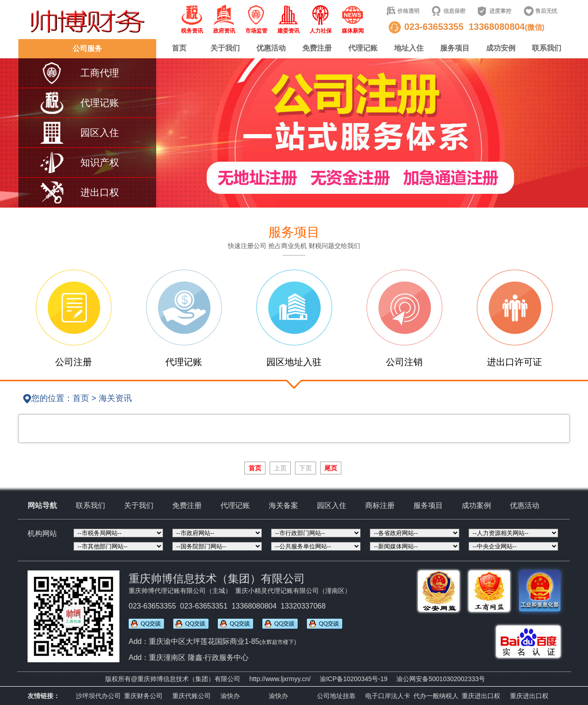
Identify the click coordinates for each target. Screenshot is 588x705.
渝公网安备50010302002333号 (441, 679)
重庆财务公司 (143, 696)
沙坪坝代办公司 (98, 696)
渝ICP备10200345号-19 (354, 679)
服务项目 (455, 48)
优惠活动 (271, 48)
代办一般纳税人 (436, 696)
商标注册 (380, 505)
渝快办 (230, 696)
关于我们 (225, 48)
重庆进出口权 (481, 696)
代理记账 (363, 48)
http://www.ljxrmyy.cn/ (280, 679)
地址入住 (409, 48)
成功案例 (476, 505)
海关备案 (283, 505)
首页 (179, 48)
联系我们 (547, 48)
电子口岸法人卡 (388, 696)
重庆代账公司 (192, 696)
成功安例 (501, 48)
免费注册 (317, 48)
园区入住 (332, 505)
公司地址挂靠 (336, 696)
